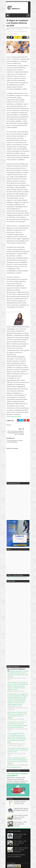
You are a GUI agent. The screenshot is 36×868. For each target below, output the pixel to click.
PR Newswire (9, 839)
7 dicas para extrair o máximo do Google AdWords (18, 701)
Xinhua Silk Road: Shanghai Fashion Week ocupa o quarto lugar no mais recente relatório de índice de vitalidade (17, 651)
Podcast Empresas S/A (12, 829)
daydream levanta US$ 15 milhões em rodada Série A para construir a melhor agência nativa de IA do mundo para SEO (17, 619)
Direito (7, 32)
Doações (21, 32)
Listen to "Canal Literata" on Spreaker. (15, 523)
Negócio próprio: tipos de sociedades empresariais (19, 738)
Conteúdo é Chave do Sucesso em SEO (21, 731)
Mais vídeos (16, 694)
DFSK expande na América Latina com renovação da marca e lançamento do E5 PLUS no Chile (17, 680)
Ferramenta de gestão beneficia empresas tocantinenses (17, 784)
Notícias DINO (9, 837)
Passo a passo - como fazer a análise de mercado (21, 752)
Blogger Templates (26, 866)
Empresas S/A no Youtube (12, 835)
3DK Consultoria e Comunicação (14, 833)
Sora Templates (16, 866)
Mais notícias (9, 694)
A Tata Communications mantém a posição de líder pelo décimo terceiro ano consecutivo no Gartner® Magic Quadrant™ (18, 688)
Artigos (19, 30)
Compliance (25, 30)
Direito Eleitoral (14, 32)
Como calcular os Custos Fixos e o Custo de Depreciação (21, 745)
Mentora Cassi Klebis (11, 831)
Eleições (27, 32)
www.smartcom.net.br (12, 369)
